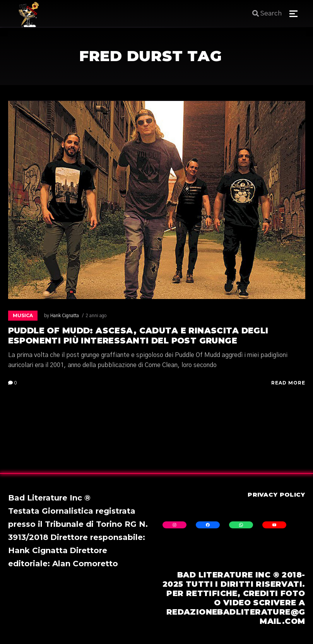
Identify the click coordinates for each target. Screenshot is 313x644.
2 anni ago (96, 316)
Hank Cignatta (65, 316)
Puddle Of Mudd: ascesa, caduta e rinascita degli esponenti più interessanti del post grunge (138, 336)
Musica (23, 315)
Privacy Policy (276, 495)
